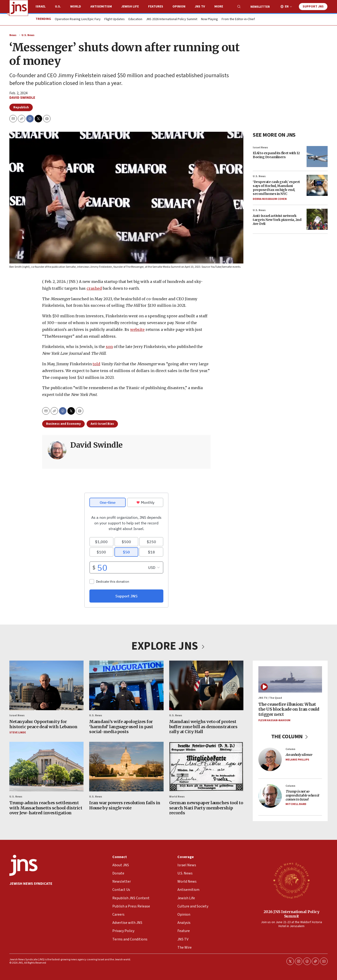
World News (177, 797)
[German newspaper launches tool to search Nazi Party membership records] (206, 767)
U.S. (58, 7)
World (76, 7)
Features (156, 7)
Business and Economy (63, 424)
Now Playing (209, 19)
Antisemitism (101, 7)
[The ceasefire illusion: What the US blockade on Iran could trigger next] (290, 679)
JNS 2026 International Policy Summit (172, 19)
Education (135, 19)
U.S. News (28, 35)
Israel (41, 7)
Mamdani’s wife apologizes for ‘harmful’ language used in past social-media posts (121, 727)
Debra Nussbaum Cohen (270, 199)
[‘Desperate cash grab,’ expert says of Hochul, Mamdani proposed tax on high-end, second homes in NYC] (317, 185)
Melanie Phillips (297, 760)
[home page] (19, 8)
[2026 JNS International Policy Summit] (291, 880)
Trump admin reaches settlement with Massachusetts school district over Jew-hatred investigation (46, 808)
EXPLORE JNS (168, 646)
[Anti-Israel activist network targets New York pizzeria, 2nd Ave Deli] (317, 219)
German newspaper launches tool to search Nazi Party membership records (206, 808)
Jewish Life (130, 7)
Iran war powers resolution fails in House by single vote (125, 805)
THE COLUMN (290, 737)
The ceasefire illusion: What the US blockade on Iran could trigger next (289, 709)
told (96, 364)
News (13, 35)
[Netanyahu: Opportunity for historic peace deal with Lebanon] (46, 685)
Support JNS (313, 7)
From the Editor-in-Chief (238, 19)
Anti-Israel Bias (102, 424)
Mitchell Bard (296, 804)
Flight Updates (115, 19)
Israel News (260, 148)
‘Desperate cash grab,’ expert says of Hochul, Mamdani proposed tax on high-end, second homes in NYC (276, 188)
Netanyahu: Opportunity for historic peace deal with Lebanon (43, 724)
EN (287, 7)
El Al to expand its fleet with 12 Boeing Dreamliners (276, 155)
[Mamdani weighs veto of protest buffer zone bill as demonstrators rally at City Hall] (206, 685)
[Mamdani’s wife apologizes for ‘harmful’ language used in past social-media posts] (126, 685)
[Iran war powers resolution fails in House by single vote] (126, 767)
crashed (94, 288)
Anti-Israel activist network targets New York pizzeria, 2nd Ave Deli (277, 220)
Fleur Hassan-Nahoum (274, 720)
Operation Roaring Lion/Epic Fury (78, 19)
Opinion (179, 7)
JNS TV (200, 7)
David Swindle (22, 98)
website (137, 329)
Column (290, 749)
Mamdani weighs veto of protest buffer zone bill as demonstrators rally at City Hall (203, 727)
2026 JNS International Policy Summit (291, 914)
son (109, 347)
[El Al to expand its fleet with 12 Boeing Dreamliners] (317, 157)
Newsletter (260, 7)
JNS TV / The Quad (270, 698)
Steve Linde (18, 733)
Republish (21, 107)
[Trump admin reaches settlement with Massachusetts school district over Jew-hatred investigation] (46, 767)
